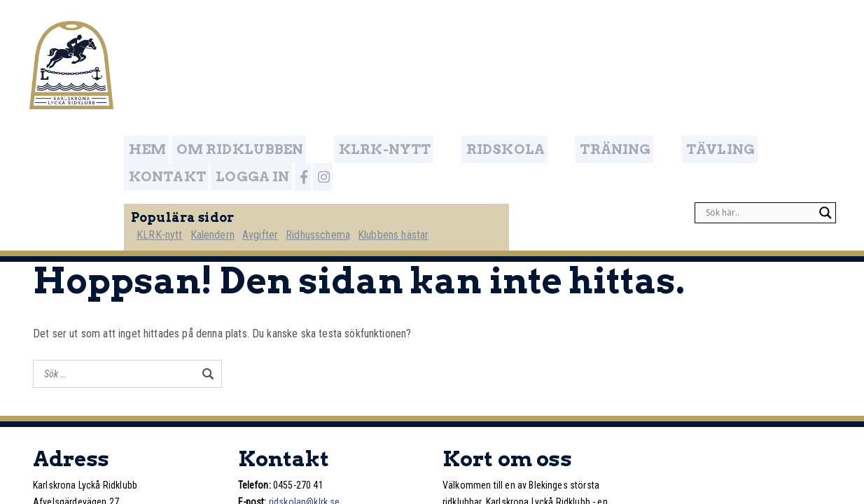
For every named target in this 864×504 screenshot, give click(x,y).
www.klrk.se (309, 398)
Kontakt (697, 38)
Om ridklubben (265, 38)
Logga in (777, 38)
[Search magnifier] (825, 88)
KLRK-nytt (371, 38)
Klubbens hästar (434, 110)
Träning (539, 38)
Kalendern (247, 110)
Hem (180, 38)
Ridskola (459, 38)
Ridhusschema (357, 110)
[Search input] (759, 88)
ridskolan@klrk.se (305, 381)
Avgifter (297, 110)
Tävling (617, 38)
